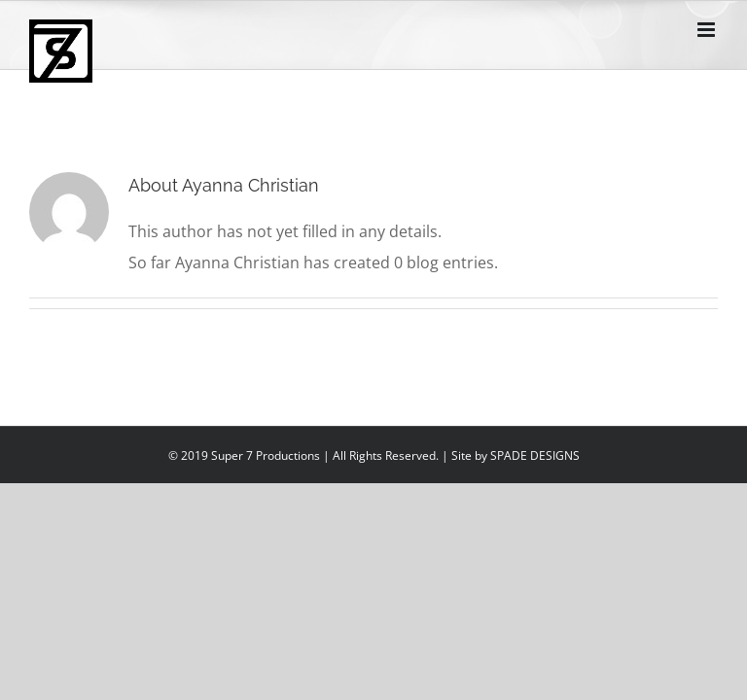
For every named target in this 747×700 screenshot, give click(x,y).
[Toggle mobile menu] (708, 30)
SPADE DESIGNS (535, 455)
